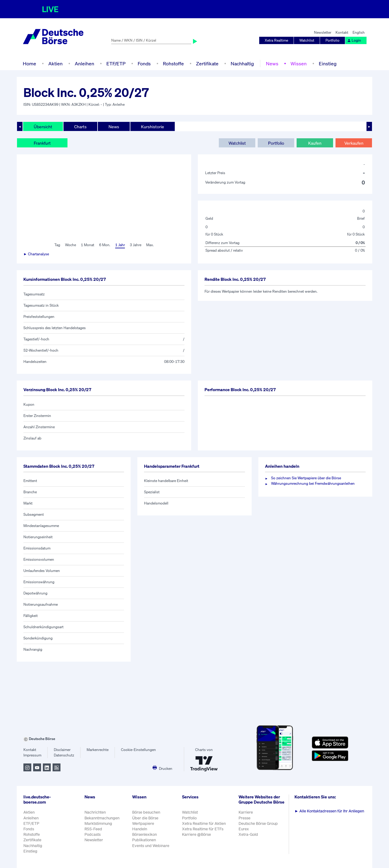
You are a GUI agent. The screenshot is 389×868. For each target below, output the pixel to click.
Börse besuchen (146, 812)
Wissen (299, 64)
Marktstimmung (98, 823)
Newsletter (323, 32)
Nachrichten (95, 812)
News (272, 64)
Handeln (140, 829)
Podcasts (93, 834)
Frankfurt (42, 143)
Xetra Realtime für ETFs (203, 829)
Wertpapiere (143, 823)
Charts (80, 127)
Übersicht (43, 127)
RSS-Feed (93, 829)
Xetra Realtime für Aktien (204, 823)
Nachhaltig (242, 64)
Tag (57, 245)
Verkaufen (354, 143)
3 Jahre (136, 245)
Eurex (244, 829)
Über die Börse (145, 818)
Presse (244, 818)
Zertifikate (207, 64)
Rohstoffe (173, 64)
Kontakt (342, 32)
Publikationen (144, 840)
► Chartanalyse (36, 254)
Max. (150, 245)
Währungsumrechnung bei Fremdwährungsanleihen (313, 483)
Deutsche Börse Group (258, 823)
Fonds (144, 64)
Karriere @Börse (196, 834)
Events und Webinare (151, 846)
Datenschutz (64, 755)
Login (354, 40)
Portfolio (332, 40)
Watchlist (307, 40)
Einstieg (328, 64)
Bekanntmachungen (102, 818)
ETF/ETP (116, 64)
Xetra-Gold (248, 834)
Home (29, 64)
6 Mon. (105, 245)
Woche (71, 245)
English (359, 32)
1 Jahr (120, 245)
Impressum (32, 755)
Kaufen (315, 143)
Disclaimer (62, 750)
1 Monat (88, 245)
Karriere (246, 812)
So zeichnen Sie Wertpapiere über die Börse (306, 478)
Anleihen (84, 64)
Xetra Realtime (276, 40)
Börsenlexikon (145, 834)
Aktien (55, 64)
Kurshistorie (153, 127)
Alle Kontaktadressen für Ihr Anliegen (329, 811)
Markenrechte (98, 750)
